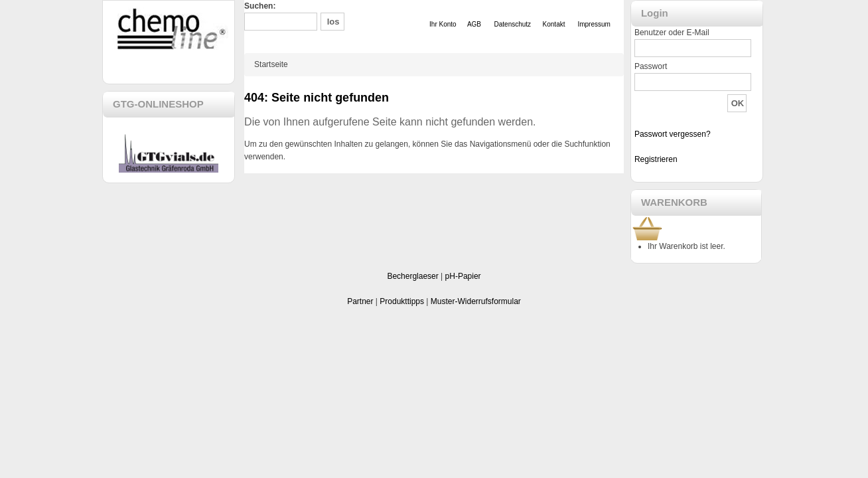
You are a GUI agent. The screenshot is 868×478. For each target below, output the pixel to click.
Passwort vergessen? (673, 134)
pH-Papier (463, 276)
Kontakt (554, 24)
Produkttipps (402, 301)
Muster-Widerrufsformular (476, 301)
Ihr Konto (443, 24)
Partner (360, 301)
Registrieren (656, 159)
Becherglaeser (412, 276)
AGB (474, 24)
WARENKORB (674, 202)
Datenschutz (513, 24)
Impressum (594, 24)
